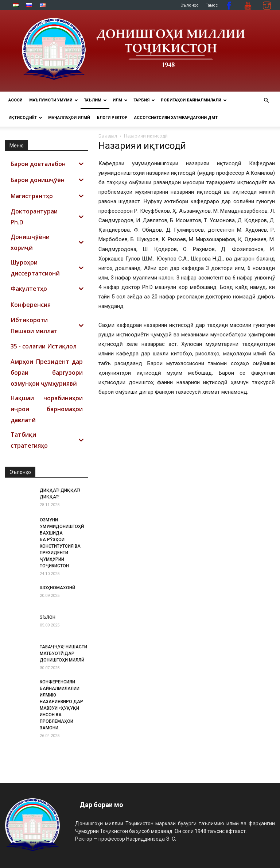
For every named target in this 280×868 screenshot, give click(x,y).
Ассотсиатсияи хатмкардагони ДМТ (176, 118)
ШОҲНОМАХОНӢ (57, 588)
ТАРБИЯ (144, 100)
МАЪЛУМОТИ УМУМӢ (54, 100)
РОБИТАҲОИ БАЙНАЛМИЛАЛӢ (194, 100)
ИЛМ (120, 100)
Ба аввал (108, 136)
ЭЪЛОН (48, 617)
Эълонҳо (190, 5)
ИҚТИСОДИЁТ (25, 118)
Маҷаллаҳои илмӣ (69, 118)
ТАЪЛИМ (95, 100)
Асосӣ (15, 100)
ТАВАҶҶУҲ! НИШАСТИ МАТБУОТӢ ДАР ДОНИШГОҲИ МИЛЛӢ (63, 653)
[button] (266, 101)
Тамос (212, 5)
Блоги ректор (112, 118)
